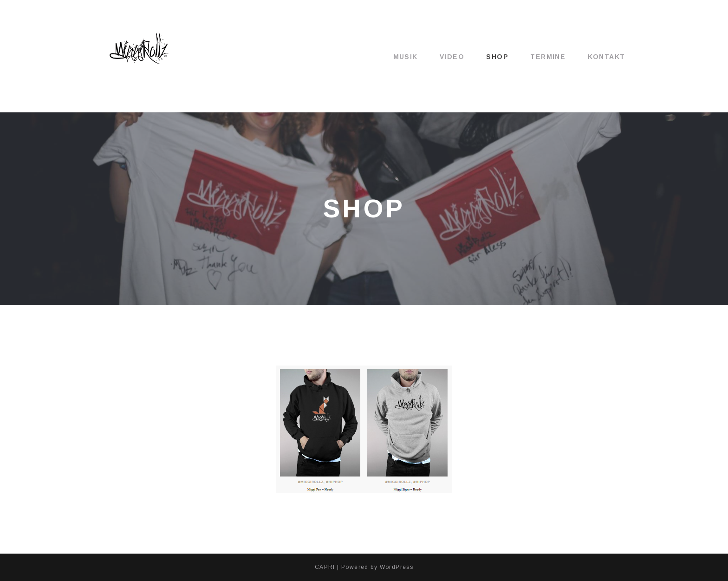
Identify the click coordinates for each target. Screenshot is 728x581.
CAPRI (325, 567)
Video (452, 57)
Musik (406, 57)
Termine (548, 57)
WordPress (397, 567)
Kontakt (607, 57)
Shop (497, 57)
